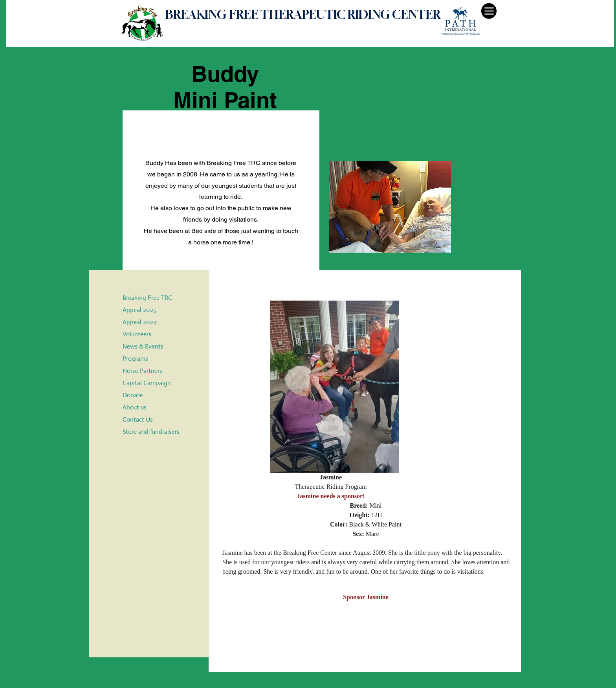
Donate (133, 395)
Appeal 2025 (139, 310)
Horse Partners (142, 371)
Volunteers (137, 334)
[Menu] (489, 11)
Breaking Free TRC (147, 298)
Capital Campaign (147, 383)
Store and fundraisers (151, 432)
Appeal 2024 (140, 322)
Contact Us (138, 419)
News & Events (143, 346)
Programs (135, 359)
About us (135, 407)
